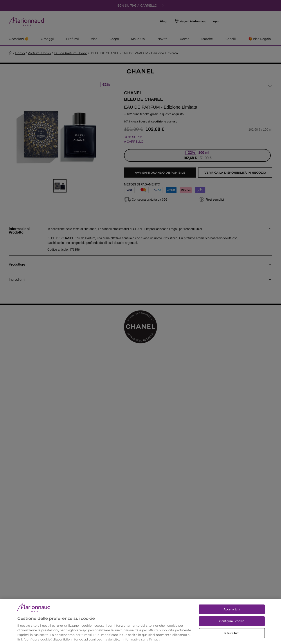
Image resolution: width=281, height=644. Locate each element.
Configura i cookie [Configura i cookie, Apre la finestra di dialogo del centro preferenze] (232, 626)
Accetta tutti (232, 614)
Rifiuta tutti (232, 638)
